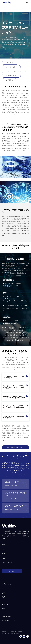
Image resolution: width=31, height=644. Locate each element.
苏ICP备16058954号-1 (14, 633)
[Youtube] (24, 636)
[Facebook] (21, 636)
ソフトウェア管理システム (14, 71)
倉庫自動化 (9, 80)
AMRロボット (10, 63)
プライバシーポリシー (9, 620)
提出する (12, 571)
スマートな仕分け (11, 67)
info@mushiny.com (12, 509)
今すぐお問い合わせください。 (16, 447)
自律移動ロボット (11, 76)
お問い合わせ (6, 617)
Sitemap (4, 633)
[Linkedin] (28, 636)
